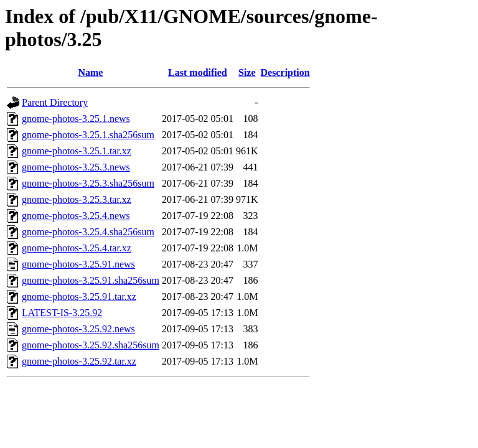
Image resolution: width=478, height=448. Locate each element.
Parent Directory (55, 102)
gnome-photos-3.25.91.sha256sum (91, 280)
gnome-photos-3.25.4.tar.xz (77, 248)
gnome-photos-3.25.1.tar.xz (77, 151)
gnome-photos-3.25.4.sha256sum (88, 232)
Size (247, 72)
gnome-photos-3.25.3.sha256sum (88, 183)
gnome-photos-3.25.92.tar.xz (79, 361)
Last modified (198, 72)
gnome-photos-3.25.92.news (78, 329)
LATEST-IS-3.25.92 (62, 313)
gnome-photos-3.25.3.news (76, 167)
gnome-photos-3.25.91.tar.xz (79, 296)
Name (90, 72)
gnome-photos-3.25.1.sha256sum (88, 135)
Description (285, 72)
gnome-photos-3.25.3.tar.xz (77, 199)
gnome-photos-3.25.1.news (76, 119)
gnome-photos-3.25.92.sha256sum (91, 345)
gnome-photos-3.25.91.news (78, 264)
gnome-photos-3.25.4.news (76, 216)
